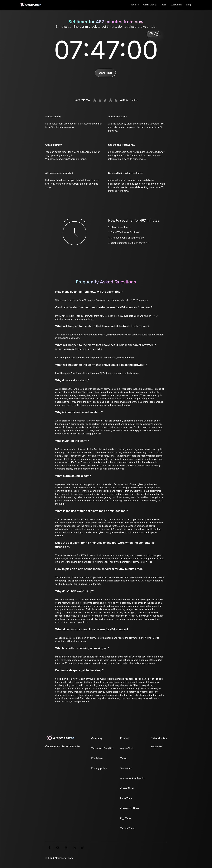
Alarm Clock (149, 5)
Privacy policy (99, 768)
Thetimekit (157, 746)
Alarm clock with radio (132, 778)
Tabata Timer (127, 828)
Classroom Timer (130, 808)
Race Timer (126, 798)
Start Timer (105, 73)
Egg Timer (126, 818)
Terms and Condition (103, 748)
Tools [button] (134, 5)
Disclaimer (97, 758)
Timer (163, 5)
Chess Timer (127, 788)
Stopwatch (176, 5)
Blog (188, 5)
